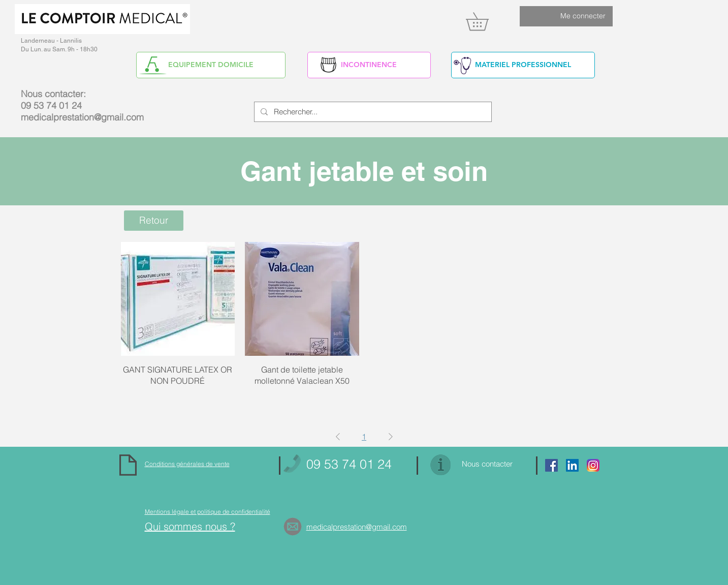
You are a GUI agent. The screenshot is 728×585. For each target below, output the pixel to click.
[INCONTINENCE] (369, 65)
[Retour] (154, 221)
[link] (486, 21)
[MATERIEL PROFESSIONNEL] (523, 65)
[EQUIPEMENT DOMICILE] (211, 65)
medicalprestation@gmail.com (82, 117)
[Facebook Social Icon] (551, 465)
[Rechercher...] (372, 112)
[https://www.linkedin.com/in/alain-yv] (572, 465)
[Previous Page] (338, 437)
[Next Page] (391, 437)
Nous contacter (487, 464)
